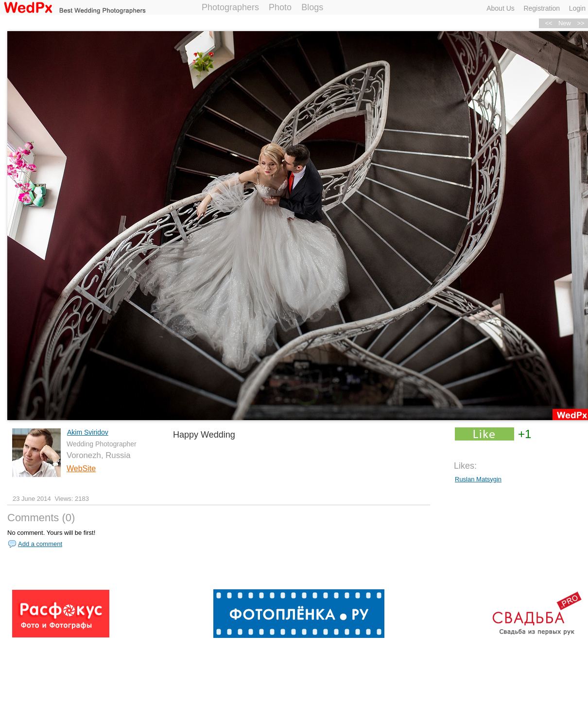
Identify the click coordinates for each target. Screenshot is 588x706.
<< (548, 23)
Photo (280, 7)
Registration (542, 8)
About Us (501, 8)
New (565, 23)
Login (577, 8)
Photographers (230, 7)
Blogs (312, 7)
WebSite (81, 468)
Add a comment (40, 544)
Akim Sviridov (88, 432)
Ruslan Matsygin (478, 479)
